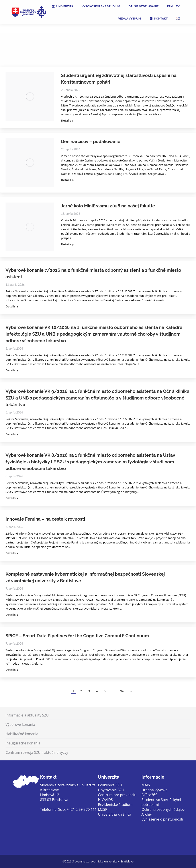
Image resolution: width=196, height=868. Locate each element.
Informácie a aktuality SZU (27, 715)
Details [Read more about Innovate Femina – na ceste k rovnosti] (11, 553)
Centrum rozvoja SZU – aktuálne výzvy (37, 752)
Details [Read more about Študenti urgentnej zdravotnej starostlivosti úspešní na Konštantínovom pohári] (66, 121)
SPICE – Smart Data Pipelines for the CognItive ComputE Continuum (77, 636)
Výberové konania (20, 724)
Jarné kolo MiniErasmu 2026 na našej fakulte (108, 206)
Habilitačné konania (22, 734)
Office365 (149, 795)
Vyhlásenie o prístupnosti (162, 819)
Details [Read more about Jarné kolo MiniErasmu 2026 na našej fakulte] (66, 244)
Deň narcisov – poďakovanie (91, 142)
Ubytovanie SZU (111, 790)
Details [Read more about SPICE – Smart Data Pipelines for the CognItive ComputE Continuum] (11, 670)
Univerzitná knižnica (115, 814)
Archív (147, 814)
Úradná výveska (155, 790)
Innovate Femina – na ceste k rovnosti (45, 519)
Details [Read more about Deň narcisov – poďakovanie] (66, 180)
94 (122, 691)
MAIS (146, 785)
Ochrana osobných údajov (163, 809)
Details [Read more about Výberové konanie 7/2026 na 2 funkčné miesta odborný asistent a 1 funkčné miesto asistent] (11, 306)
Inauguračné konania (23, 743)
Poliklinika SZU (110, 785)
